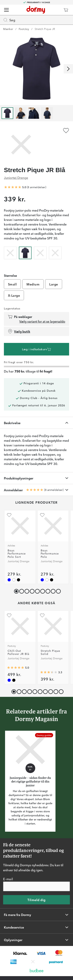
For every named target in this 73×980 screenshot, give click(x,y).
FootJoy (24, 29)
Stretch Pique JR (45, 29)
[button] (21, 590)
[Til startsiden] (36, 10)
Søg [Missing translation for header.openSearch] (9, 20)
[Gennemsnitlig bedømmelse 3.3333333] (49, 672)
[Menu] (6, 10)
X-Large (14, 295)
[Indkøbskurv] (66, 10)
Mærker (8, 29)
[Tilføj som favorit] (66, 131)
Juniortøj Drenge (16, 178)
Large (54, 284)
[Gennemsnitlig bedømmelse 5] (13, 187)
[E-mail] (36, 886)
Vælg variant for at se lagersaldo (42, 321)
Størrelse (10, 275)
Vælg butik (19, 331)
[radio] (10, 252)
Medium (33, 284)
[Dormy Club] (54, 10)
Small (12, 284)
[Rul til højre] (68, 69)
